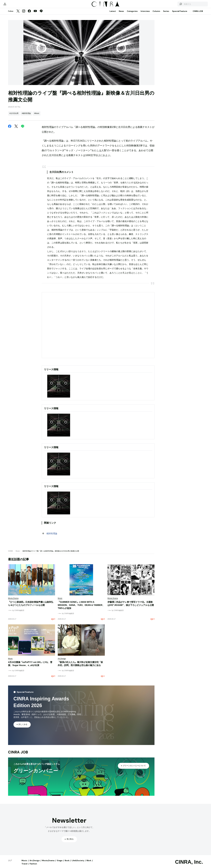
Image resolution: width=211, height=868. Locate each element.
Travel (24, 866)
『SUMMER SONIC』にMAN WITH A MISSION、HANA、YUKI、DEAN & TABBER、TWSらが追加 (81, 608)
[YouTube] (35, 14)
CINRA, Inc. (189, 865)
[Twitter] (18, 14)
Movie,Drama (48, 863)
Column (156, 14)
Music (18, 554)
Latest (113, 14)
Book (67, 863)
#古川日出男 (14, 116)
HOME (10, 554)
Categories (132, 14)
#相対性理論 (26, 116)
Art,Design (35, 863)
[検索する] (172, 5)
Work (89, 863)
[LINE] (41, 14)
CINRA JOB (198, 14)
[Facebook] (29, 14)
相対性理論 (52, 536)
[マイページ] (14, 5)
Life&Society (78, 863)
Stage (60, 863)
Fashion (33, 866)
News (121, 14)
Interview (145, 14)
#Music (37, 116)
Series (166, 14)
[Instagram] (24, 14)
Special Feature (180, 14)
